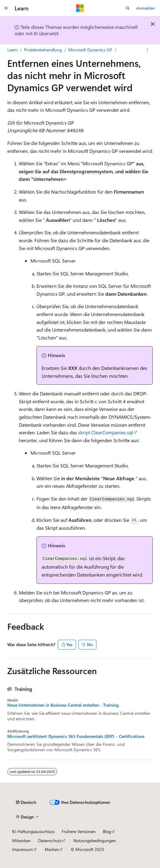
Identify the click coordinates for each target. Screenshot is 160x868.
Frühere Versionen (79, 831)
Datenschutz (50, 840)
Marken (52, 849)
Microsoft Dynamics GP (90, 50)
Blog (107, 831)
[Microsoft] (80, 8)
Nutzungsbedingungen (95, 840)
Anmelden (146, 8)
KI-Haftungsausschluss (33, 831)
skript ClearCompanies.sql (106, 432)
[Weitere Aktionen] (147, 50)
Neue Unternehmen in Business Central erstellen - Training (63, 705)
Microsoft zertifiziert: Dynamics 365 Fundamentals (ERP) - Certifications (76, 736)
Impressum (23, 849)
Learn (12, 50)
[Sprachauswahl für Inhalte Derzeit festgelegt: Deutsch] (26, 802)
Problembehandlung (43, 50)
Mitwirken (21, 840)
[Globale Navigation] (6, 8)
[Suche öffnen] (128, 8)
